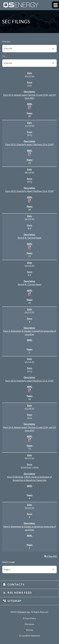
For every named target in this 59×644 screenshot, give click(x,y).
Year (4, 56)
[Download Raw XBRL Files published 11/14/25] (30, 154)
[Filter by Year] (29, 63)
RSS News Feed (17, 593)
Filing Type (6, 41)
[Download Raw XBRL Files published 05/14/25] (30, 390)
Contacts (14, 584)
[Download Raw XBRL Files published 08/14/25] (30, 200)
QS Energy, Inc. (24, 612)
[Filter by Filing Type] (29, 49)
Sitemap (12, 601)
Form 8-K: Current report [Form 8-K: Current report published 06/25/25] (30, 238)
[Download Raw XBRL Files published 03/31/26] (30, 107)
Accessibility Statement (29, 636)
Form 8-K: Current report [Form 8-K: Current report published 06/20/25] (30, 284)
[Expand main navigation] (55, 5)
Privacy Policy (29, 618)
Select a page (9, 562)
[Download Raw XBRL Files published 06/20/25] (30, 294)
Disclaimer (30, 624)
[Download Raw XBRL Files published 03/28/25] (30, 440)
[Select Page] (29, 569)
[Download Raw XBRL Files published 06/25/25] (30, 247)
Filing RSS (50, 556)
